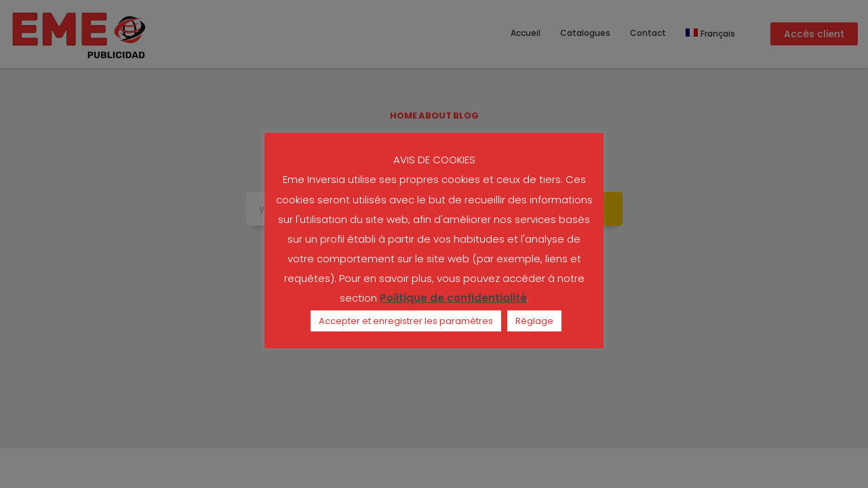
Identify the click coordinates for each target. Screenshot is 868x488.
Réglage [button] (534, 321)
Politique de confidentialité (453, 298)
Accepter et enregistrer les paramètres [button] (406, 321)
